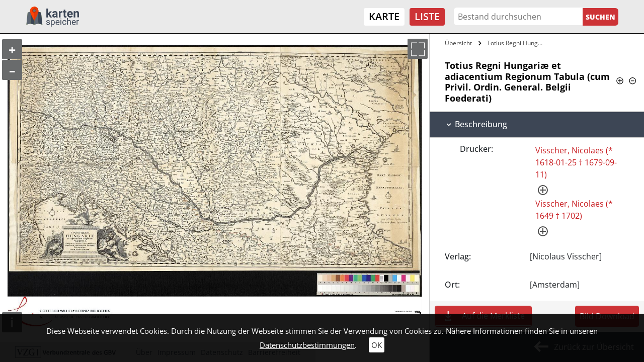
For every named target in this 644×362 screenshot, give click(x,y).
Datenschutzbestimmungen (307, 345)
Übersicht (458, 43)
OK (377, 345)
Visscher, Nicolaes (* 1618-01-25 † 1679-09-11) (576, 162)
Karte (384, 16)
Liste (427, 16)
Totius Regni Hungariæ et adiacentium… (517, 43)
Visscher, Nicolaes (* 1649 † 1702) (574, 210)
